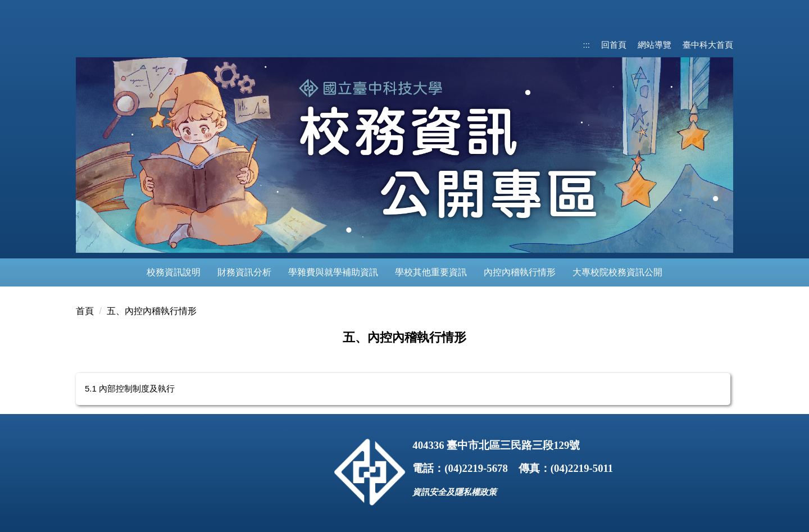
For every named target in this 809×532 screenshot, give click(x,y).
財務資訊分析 (244, 272)
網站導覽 (655, 45)
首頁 (85, 311)
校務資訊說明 (174, 272)
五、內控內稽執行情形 (152, 311)
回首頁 (614, 45)
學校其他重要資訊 (431, 272)
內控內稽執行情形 (520, 272)
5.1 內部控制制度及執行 (130, 388)
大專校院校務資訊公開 (617, 272)
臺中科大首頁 (708, 45)
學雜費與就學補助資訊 (333, 272)
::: (586, 45)
